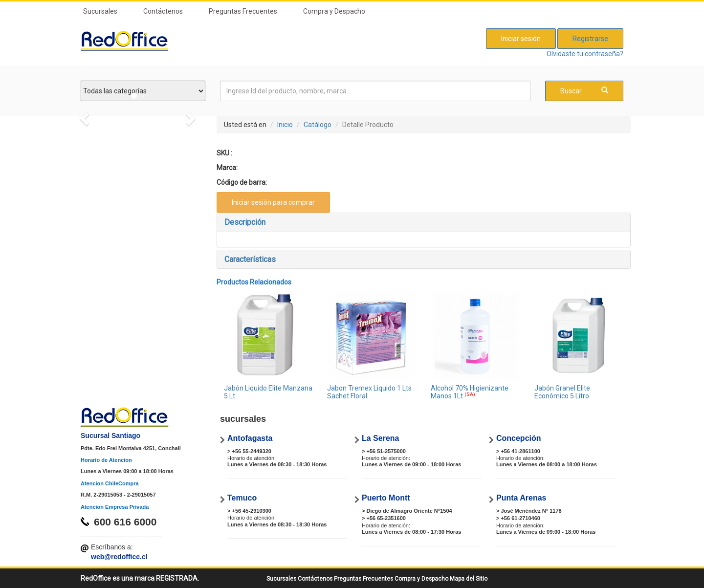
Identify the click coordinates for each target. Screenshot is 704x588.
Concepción (519, 438)
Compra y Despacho (334, 11)
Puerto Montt (386, 498)
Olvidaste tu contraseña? (585, 54)
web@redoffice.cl (119, 557)
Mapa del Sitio (469, 579)
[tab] (424, 222)
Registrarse (590, 39)
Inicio (285, 125)
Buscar (584, 91)
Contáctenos (163, 11)
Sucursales (100, 11)
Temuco (242, 498)
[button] (424, 222)
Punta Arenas (521, 498)
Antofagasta (250, 438)
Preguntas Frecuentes (243, 11)
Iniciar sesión (521, 39)
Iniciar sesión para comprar (273, 202)
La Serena (380, 438)
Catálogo (318, 125)
